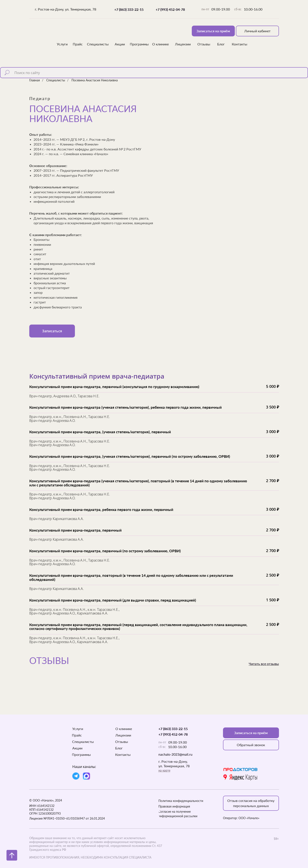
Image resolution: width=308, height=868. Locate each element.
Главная (35, 80)
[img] (43, 35)
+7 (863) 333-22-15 (129, 9)
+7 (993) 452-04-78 (170, 9)
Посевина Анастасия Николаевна (95, 80)
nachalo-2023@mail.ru (175, 754)
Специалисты (56, 80)
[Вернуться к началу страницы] (12, 855)
